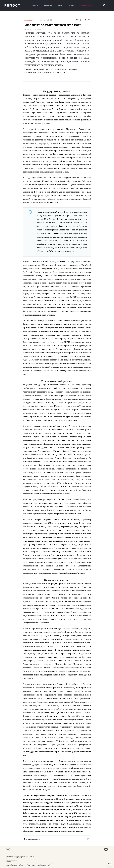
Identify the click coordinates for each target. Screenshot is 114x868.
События (35, 5)
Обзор (60, 5)
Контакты (72, 5)
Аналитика (48, 5)
